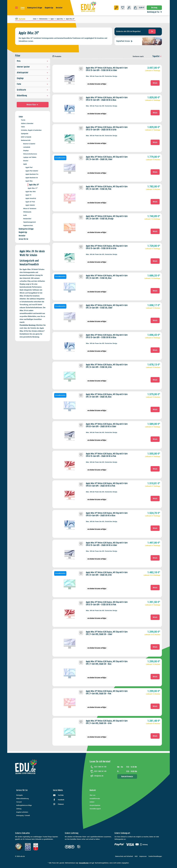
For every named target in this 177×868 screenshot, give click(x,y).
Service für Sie (23, 239)
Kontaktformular (127, 776)
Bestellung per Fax (155, 12)
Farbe (33, 84)
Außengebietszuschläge (24, 805)
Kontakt (93, 790)
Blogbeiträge (23, 232)
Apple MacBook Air (32, 178)
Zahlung (19, 809)
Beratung (154, 8)
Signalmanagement (29, 222)
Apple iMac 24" (34, 185)
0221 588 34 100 (98, 767)
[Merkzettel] (123, 8)
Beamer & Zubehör (29, 144)
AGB (136, 856)
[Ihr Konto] (129, 8)
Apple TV (28, 195)
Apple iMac (29, 181)
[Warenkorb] (139, 8)
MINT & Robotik (26, 137)
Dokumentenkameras (30, 154)
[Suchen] (116, 8)
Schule (21, 117)
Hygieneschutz (28, 225)
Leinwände (27, 147)
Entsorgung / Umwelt (23, 816)
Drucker (26, 161)
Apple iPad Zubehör (32, 171)
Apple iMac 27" (33, 188)
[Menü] (16, 8)
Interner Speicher (33, 67)
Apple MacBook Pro (32, 174)
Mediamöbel (27, 219)
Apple (25, 164)
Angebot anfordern (22, 812)
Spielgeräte (25, 134)
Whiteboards (27, 212)
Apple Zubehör (30, 205)
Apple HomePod (31, 198)
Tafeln (23, 127)
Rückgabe (19, 795)
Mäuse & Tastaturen (30, 209)
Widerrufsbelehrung (22, 799)
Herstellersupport (95, 809)
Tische (23, 120)
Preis (33, 61)
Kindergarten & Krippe (26, 229)
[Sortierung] (153, 56)
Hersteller (22, 236)
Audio (25, 215)
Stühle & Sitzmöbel (27, 123)
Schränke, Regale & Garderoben (31, 130)
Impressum (143, 856)
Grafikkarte (33, 90)
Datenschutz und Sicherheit (124, 856)
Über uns (93, 795)
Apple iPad (29, 167)
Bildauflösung (33, 96)
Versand (19, 802)
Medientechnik (26, 140)
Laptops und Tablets (30, 157)
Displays (26, 150)
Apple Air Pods (30, 202)
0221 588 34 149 (98, 771)
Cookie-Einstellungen (155, 856)
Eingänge (33, 78)
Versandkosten (84, 863)
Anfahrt (92, 802)
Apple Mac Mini (31, 192)
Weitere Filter (33, 105)
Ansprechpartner (95, 805)
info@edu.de (97, 776)
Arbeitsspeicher (33, 73)
